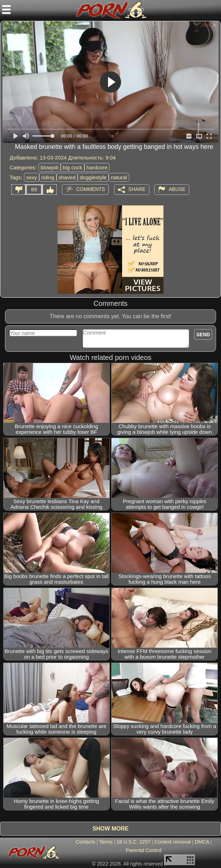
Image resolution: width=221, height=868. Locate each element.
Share (137, 189)
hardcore (97, 167)
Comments (91, 189)
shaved (67, 177)
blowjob (50, 167)
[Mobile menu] (6, 10)
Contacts (85, 842)
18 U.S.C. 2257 (133, 842)
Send (203, 334)
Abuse (177, 189)
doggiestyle (93, 177)
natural (119, 177)
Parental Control (144, 850)
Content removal (172, 842)
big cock (73, 167)
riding (48, 177)
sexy (32, 177)
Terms (106, 842)
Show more (110, 829)
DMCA (202, 842)
